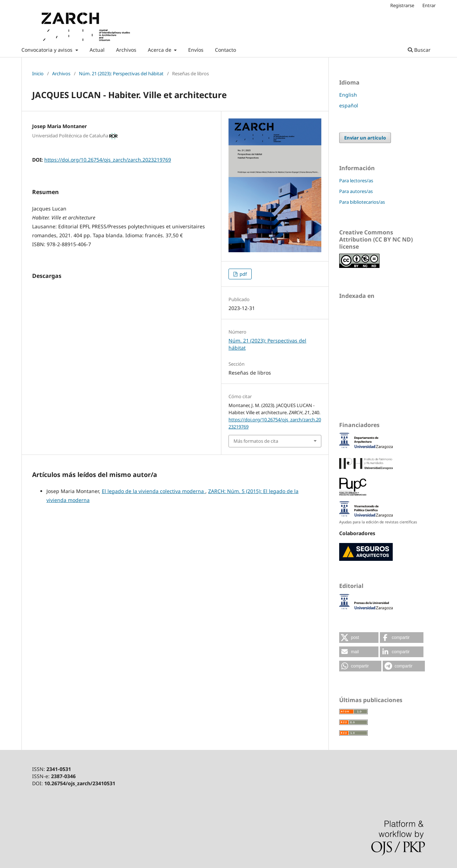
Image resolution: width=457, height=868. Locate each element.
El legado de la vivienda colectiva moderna (154, 491)
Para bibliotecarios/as (362, 202)
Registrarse (402, 5)
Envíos (196, 50)
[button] (359, 638)
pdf (243, 274)
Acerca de (160, 50)
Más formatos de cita (256, 441)
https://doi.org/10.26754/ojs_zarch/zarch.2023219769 (108, 160)
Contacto (225, 50)
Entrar (429, 5)
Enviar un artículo (365, 138)
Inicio (38, 73)
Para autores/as (356, 191)
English (348, 95)
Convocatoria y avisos (48, 50)
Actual (97, 50)
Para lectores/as (356, 181)
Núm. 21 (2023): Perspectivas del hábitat (121, 73)
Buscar (419, 50)
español (349, 105)
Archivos (126, 50)
